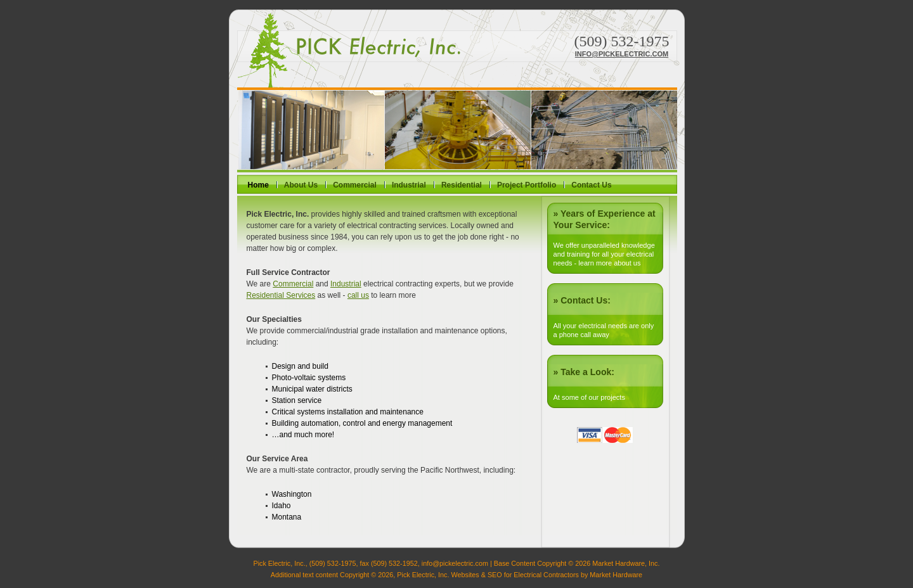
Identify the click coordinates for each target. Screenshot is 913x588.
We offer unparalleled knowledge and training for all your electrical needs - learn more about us (604, 254)
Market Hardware (616, 575)
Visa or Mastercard (605, 435)
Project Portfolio (527, 185)
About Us (301, 185)
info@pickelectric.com (622, 54)
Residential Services (281, 295)
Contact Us (591, 185)
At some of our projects (589, 397)
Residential (462, 185)
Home (258, 185)
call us (358, 295)
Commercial (355, 185)
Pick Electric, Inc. (349, 50)
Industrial (409, 185)
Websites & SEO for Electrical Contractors (515, 575)
